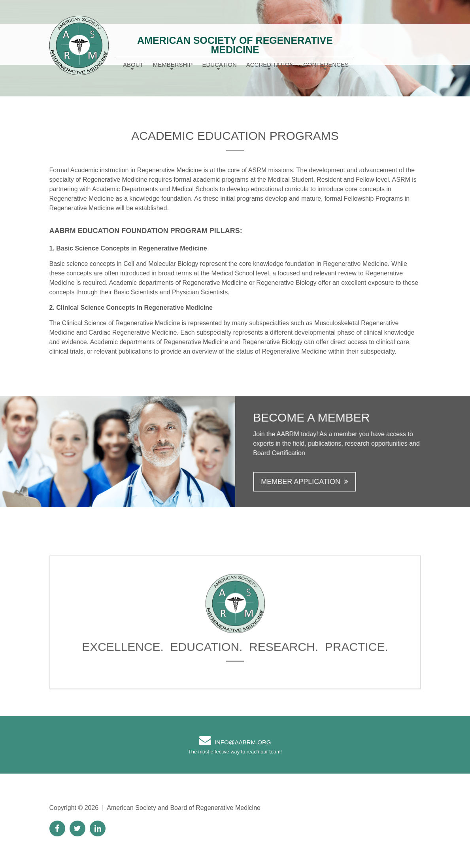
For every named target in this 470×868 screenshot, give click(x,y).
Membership (173, 65)
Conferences (326, 65)
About (133, 65)
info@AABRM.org (243, 742)
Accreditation (270, 65)
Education (220, 65)
